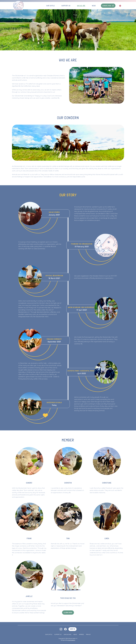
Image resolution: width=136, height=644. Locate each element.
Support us (66, 6)
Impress (81, 634)
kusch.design (72, 640)
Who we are (81, 6)
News (94, 6)
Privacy (88, 634)
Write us (72, 629)
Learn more (68, 613)
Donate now (108, 6)
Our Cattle (51, 6)
